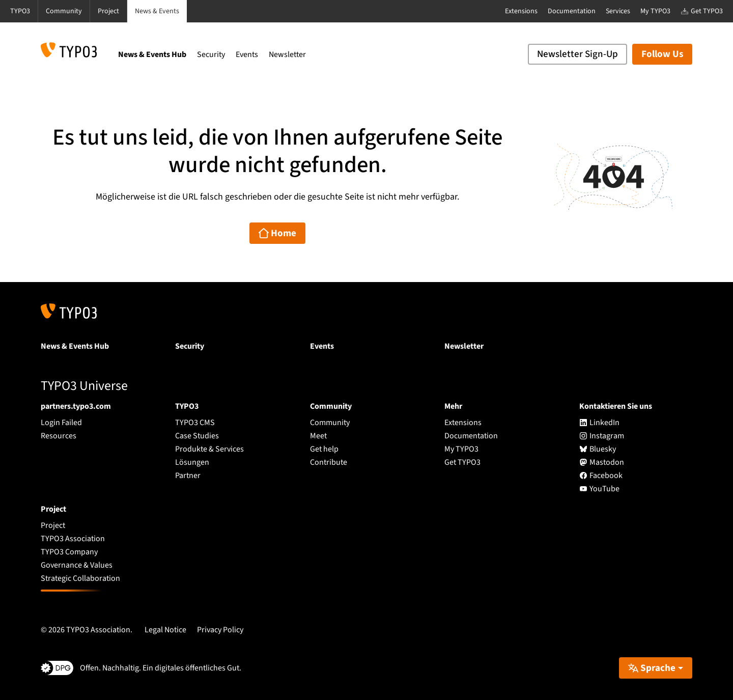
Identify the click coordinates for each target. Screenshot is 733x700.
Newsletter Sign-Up (577, 54)
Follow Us (662, 54)
